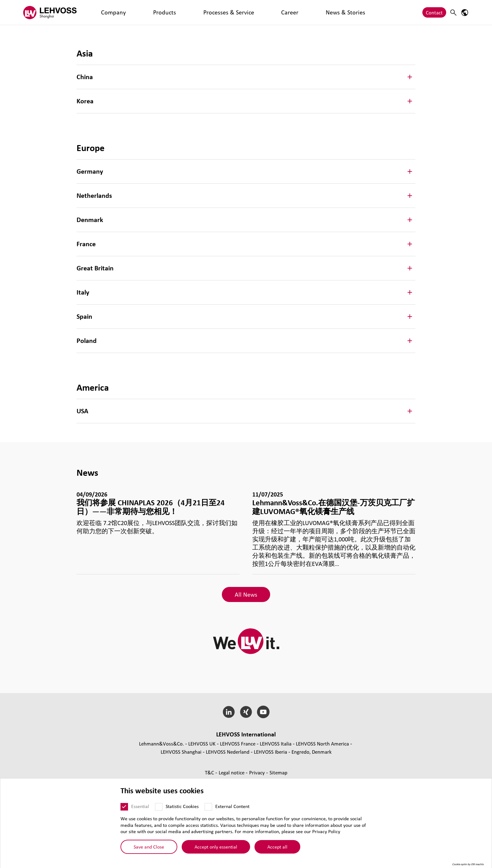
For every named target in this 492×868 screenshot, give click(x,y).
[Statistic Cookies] (159, 807)
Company (101, 12)
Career (202, 12)
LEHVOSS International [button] (246, 734)
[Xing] (246, 712)
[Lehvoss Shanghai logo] (50, 12)
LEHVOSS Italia (276, 743)
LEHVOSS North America (322, 743)
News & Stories (233, 12)
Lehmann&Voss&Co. (161, 743)
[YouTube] (263, 712)
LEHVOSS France (238, 743)
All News (246, 594)
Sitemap (278, 772)
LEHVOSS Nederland (228, 752)
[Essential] (124, 807)
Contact (434, 12)
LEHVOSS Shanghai (181, 752)
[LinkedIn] (229, 712)
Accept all (277, 847)
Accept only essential (216, 847)
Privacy (258, 772)
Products (128, 12)
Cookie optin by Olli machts (468, 864)
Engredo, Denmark (312, 752)
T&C (210, 772)
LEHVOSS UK (202, 743)
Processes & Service (166, 12)
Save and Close (149, 847)
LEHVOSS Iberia (270, 752)
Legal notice (232, 772)
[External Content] (208, 807)
